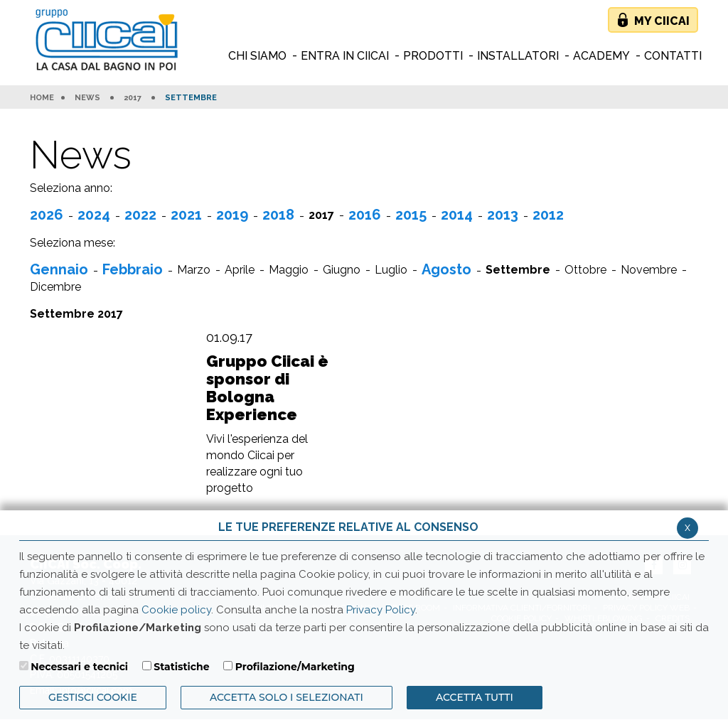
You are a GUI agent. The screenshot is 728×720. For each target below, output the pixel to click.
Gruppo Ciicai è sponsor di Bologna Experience (267, 388)
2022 (140, 215)
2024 (94, 215)
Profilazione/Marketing (295, 667)
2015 (411, 215)
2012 (548, 215)
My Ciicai (662, 21)
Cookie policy (176, 610)
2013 (503, 215)
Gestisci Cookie (93, 697)
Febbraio (133, 269)
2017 (133, 98)
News (87, 98)
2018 (278, 215)
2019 (232, 215)
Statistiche (181, 667)
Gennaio (59, 269)
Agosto (446, 269)
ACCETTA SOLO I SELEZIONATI (287, 697)
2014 (457, 215)
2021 (186, 215)
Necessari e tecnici (79, 667)
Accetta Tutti (475, 697)
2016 (365, 215)
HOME (42, 98)
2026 (47, 215)
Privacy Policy (381, 610)
